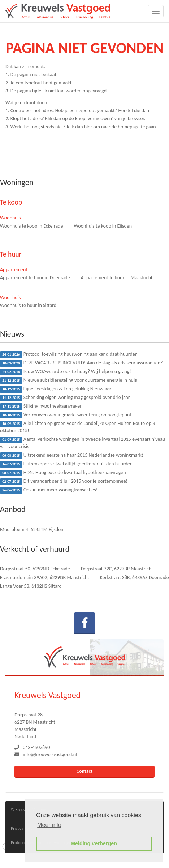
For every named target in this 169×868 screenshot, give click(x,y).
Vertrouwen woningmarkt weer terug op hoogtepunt (66, 415)
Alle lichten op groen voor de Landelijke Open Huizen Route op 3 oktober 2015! (77, 427)
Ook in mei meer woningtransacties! (49, 490)
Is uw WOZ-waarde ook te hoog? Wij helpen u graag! (66, 372)
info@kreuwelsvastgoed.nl (50, 755)
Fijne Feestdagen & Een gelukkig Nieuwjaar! (57, 389)
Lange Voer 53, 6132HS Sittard (31, 586)
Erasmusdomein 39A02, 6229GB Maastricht (45, 577)
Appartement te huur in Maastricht (117, 278)
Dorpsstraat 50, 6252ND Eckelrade (35, 569)
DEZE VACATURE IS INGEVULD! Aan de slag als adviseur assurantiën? (81, 363)
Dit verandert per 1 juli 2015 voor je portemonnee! (64, 481)
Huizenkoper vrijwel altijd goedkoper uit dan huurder (66, 464)
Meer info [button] (49, 825)
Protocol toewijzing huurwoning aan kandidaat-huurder (68, 354)
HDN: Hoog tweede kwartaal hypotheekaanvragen (63, 473)
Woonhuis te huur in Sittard (28, 305)
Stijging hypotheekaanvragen (41, 406)
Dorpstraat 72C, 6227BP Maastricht (117, 569)
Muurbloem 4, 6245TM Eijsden (32, 529)
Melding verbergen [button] (94, 843)
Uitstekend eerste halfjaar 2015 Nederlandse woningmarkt (71, 455)
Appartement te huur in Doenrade (35, 278)
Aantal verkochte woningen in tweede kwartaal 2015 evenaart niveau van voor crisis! (83, 443)
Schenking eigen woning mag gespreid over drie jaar (65, 398)
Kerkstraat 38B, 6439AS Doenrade (135, 577)
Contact (85, 771)
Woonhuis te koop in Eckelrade (31, 226)
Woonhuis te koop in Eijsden (103, 226)
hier (88, 127)
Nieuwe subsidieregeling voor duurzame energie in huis (68, 380)
